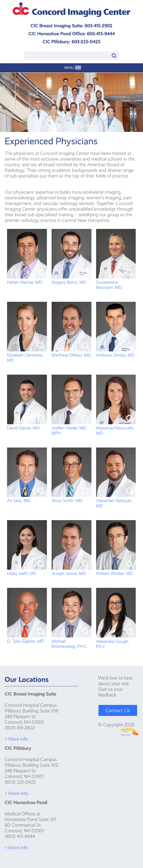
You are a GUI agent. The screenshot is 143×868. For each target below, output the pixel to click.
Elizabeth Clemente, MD (27, 355)
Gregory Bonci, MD (71, 280)
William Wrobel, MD (116, 571)
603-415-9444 (101, 34)
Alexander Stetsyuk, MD (116, 501)
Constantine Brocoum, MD (116, 282)
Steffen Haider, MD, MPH (71, 428)
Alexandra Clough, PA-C (116, 641)
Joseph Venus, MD (71, 571)
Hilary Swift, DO (27, 571)
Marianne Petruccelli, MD (116, 428)
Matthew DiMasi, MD (71, 353)
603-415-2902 (98, 26)
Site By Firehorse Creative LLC (128, 732)
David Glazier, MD (27, 425)
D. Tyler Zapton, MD (27, 639)
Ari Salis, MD (27, 498)
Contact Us (118, 710)
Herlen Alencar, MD (27, 280)
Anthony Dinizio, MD (116, 353)
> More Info (16, 739)
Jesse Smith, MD (71, 498)
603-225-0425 (86, 42)
